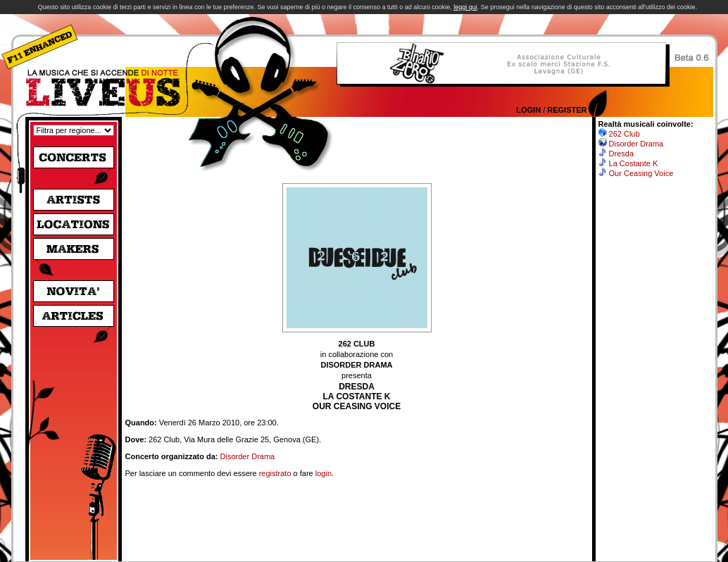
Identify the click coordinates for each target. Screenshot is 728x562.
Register (567, 110)
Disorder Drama (248, 456)
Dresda (621, 154)
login (324, 473)
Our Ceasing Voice (641, 173)
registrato (275, 473)
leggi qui (465, 7)
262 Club (625, 134)
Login (528, 110)
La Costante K (634, 163)
